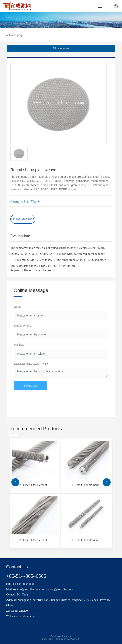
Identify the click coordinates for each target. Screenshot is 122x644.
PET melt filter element (33, 485)
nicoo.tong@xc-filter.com (58, 589)
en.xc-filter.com (26, 616)
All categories (61, 48)
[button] (15, 482)
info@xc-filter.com (29, 589)
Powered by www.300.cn (67, 639)
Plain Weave (32, 201)
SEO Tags (47, 639)
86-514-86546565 (24, 584)
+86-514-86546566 (26, 576)
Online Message (23, 219)
